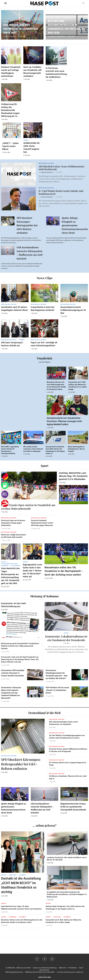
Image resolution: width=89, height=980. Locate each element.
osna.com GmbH (25, 968)
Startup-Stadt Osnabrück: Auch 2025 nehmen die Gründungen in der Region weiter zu (55, 450)
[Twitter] (45, 959)
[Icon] (15, 293)
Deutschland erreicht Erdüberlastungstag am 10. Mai (73, 310)
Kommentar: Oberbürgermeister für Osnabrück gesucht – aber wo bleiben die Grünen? (57, 674)
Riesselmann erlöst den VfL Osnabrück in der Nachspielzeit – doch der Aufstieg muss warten (64, 571)
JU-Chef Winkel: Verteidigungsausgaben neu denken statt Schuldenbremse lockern (67, 737)
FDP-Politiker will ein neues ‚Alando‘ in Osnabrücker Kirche (57, 690)
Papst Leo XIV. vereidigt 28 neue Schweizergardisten (44, 344)
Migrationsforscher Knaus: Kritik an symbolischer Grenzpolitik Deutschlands (73, 807)
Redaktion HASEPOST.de (58, 36)
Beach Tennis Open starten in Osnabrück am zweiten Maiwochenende (28, 507)
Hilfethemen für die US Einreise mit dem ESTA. (40, 972)
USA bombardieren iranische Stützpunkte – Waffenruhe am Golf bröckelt (30, 253)
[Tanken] (5, 485)
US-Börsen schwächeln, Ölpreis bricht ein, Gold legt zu (68, 777)
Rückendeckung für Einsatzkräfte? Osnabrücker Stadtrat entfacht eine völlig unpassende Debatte (20, 646)
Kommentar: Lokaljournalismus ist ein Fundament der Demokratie (66, 638)
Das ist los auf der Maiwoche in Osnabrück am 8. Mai (21, 29)
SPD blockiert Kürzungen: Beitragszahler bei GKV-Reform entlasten (27, 226)
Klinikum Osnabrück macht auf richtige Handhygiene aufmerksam (11, 72)
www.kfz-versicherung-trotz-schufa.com (70, 972)
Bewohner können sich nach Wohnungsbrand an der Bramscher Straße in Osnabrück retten (56, 386)
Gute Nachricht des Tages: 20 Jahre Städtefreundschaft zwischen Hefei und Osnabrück (21, 908)
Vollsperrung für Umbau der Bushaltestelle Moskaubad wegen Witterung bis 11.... (10, 110)
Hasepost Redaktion (47, 172)
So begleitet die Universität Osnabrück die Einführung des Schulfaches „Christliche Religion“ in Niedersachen (67, 895)
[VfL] (5, 494)
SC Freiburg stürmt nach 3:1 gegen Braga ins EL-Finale (68, 764)
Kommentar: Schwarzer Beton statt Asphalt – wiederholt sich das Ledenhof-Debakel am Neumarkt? (11, 693)
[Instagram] (52, 959)
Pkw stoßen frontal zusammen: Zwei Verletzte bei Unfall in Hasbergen (33, 449)
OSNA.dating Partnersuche (14, 972)
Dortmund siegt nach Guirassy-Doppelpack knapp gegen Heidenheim (13, 523)
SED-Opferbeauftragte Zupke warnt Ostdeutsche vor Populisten (63, 723)
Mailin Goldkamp (11, 36)
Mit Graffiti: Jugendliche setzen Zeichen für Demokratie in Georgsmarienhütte (10, 450)
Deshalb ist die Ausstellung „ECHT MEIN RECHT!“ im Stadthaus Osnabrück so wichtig (21, 885)
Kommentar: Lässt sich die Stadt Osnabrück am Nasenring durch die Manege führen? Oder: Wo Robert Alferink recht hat (20, 660)
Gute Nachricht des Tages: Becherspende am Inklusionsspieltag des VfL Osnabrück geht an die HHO (10, 576)
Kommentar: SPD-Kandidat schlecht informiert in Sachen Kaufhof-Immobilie (13, 673)
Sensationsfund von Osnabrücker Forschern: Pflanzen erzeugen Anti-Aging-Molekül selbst (65, 421)
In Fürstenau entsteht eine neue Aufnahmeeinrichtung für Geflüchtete (56, 73)
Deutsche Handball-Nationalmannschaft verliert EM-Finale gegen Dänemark (42, 523)
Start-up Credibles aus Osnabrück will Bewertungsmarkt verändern (32, 72)
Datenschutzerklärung (49, 968)
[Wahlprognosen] (5, 476)
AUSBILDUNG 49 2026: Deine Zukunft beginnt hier (31, 148)
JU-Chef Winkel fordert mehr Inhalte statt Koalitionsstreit (61, 192)
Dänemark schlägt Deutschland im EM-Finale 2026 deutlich (13, 536)
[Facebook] (37, 959)
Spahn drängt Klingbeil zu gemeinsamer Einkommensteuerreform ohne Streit (14, 808)
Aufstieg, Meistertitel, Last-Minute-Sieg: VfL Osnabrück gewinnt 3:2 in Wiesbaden (73, 476)
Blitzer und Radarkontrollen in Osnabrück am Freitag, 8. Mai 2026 (66, 27)
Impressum (36, 968)
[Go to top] (44, 977)
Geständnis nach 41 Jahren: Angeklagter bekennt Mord (14, 309)
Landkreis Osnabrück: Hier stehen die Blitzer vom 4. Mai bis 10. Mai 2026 (67, 859)
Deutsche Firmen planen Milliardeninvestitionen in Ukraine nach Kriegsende (68, 750)
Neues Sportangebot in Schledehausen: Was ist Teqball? (76, 449)
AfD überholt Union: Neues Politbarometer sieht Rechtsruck (62, 168)
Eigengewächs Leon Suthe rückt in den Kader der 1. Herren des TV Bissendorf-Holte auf (32, 571)
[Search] (83, 3)
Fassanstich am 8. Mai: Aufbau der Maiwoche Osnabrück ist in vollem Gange (77, 386)
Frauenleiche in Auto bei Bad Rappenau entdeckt (43, 309)
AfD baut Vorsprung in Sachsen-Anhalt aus (12, 344)
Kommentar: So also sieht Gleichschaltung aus (14, 605)
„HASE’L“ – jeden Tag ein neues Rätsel (10, 146)
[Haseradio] (5, 503)
